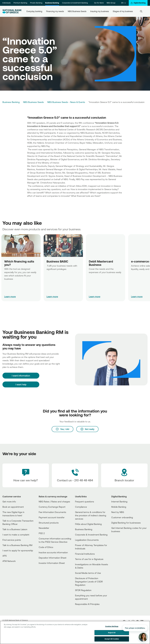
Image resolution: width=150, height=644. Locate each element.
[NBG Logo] (12, 11)
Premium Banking (20, 3)
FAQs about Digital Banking (88, 524)
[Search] (141, 11)
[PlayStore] (120, 540)
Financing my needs (55, 11)
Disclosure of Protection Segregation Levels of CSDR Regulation (89, 582)
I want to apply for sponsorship (18, 550)
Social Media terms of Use (88, 573)
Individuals (7, 3)
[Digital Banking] (138, 3)
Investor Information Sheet (52, 563)
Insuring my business (100, 11)
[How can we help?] (26, 475)
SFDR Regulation (83, 590)
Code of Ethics (46, 547)
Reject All (112, 633)
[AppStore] (120, 538)
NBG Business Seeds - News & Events (66, 102)
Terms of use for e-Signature (89, 559)
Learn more (10, 297)
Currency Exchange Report (52, 507)
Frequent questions (85, 502)
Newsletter (44, 528)
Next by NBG (118, 512)
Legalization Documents (87, 540)
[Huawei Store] (120, 542)
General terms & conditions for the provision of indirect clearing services (91, 515)
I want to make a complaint (16, 535)
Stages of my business (123, 11)
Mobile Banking (119, 507)
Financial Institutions (85, 554)
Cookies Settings (112, 627)
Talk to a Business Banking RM (17, 545)
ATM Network (9, 561)
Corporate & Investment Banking (75, 3)
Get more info (9, 502)
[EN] (124, 3)
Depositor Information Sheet (53, 558)
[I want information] (21, 376)
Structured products (49, 523)
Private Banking (36, 3)
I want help (21, 384)
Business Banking (52, 3)
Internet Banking (119, 502)
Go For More (99, 3)
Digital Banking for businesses (126, 523)
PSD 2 (42, 533)
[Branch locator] (124, 475)
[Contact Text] (75, 475)
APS (5, 556)
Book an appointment (13, 507)
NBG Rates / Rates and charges (54, 502)
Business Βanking (84, 529)
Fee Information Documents (52, 512)
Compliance (81, 507)
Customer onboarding (122, 517)
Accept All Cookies (112, 639)
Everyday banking (34, 11)
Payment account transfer (52, 517)
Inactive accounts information (53, 552)
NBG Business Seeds (77, 11)
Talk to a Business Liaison (15, 529)
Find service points (12, 540)
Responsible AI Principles (87, 604)
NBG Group (111, 3)
